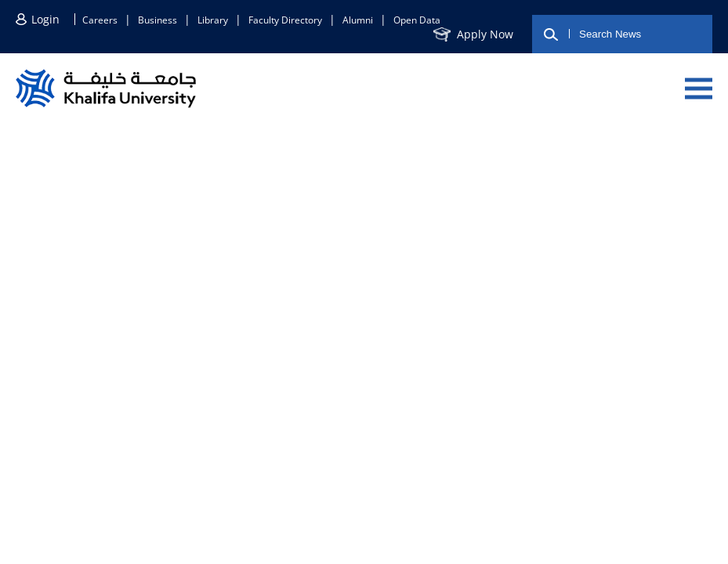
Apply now (485, 34)
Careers (100, 20)
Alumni (358, 20)
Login (45, 19)
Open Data (417, 20)
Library (213, 20)
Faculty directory (285, 20)
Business (158, 20)
